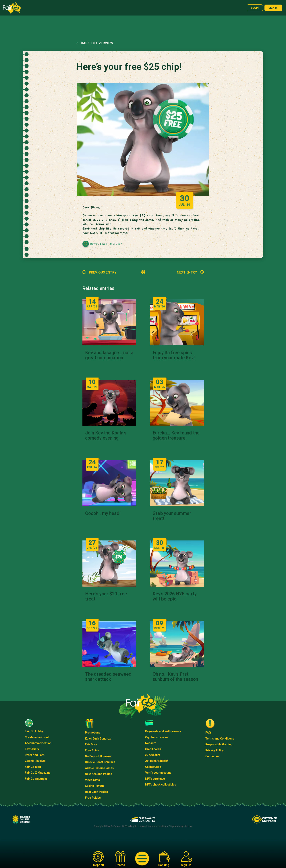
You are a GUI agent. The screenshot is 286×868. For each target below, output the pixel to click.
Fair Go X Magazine (38, 773)
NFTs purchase (155, 779)
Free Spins (92, 750)
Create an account (37, 737)
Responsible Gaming (219, 744)
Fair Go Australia (36, 779)
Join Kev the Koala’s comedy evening (106, 436)
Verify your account (158, 773)
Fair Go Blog (33, 767)
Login (255, 8)
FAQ (208, 733)
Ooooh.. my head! (103, 513)
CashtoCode (153, 767)
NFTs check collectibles (161, 785)
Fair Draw (91, 744)
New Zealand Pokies (98, 774)
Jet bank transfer (157, 761)
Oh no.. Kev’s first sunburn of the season (175, 677)
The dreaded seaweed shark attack (108, 677)
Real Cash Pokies (96, 792)
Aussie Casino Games (99, 768)
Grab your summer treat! (172, 516)
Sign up (273, 8)
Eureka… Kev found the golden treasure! (176, 436)
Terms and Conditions (220, 739)
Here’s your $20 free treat (106, 596)
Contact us (212, 756)
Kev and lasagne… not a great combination (109, 355)
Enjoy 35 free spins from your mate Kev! (174, 355)
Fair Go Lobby (34, 731)
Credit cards (153, 749)
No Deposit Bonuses (98, 756)
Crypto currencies (157, 737)
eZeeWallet (153, 755)
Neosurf (150, 743)
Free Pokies (93, 798)
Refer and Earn (35, 755)
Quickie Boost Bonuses (100, 762)
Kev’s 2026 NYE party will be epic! (175, 596)
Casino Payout (94, 786)
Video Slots (92, 780)
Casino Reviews (35, 761)
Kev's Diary (32, 749)
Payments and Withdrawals (163, 731)
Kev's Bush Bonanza (98, 739)
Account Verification (38, 743)
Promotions (93, 733)
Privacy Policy (214, 750)
